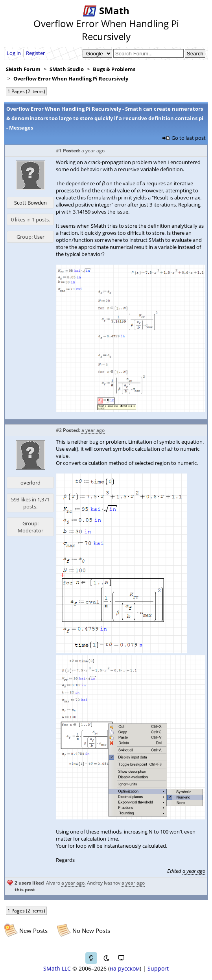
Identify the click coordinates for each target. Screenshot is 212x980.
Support (158, 968)
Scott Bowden (30, 203)
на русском (125, 968)
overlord (30, 483)
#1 (59, 151)
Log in (14, 53)
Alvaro (53, 883)
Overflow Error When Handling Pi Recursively (71, 79)
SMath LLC (57, 968)
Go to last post (189, 138)
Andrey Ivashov (104, 883)
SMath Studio (67, 69)
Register (35, 53)
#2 (59, 430)
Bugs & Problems (114, 69)
